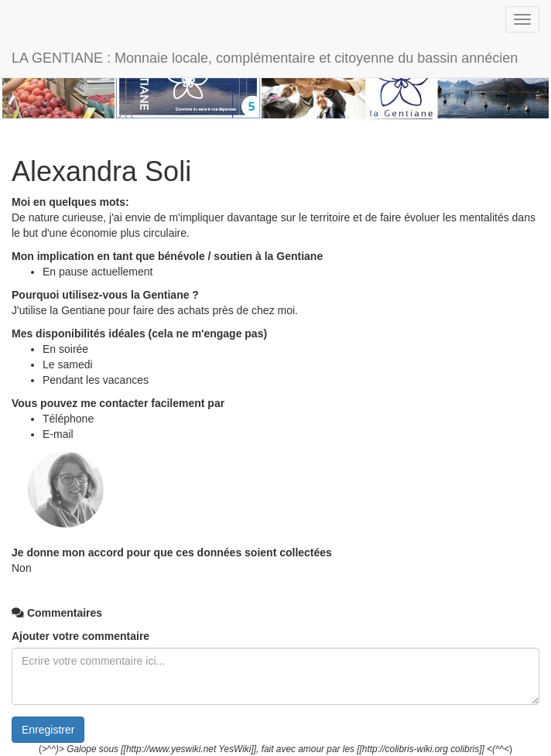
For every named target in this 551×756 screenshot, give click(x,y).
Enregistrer (48, 730)
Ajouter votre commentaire (80, 636)
